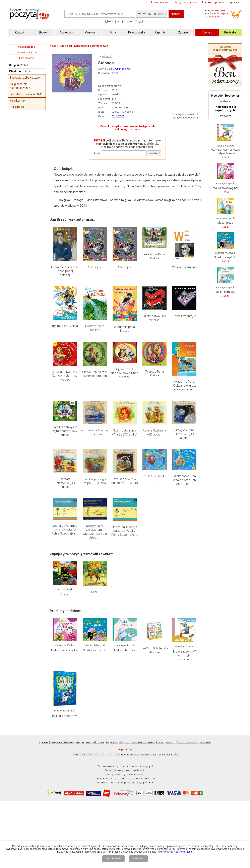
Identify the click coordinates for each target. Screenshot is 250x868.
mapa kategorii (27, 47)
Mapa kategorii (130, 754)
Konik (95, 592)
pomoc (220, 3)
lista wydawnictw (27, 52)
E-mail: (97, 153)
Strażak (65, 594)
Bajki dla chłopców (65, 716)
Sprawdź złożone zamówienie (225, 48)
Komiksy (15, 101)
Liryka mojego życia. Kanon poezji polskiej (65, 271)
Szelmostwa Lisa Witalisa (154, 318)
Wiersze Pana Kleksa (154, 374)
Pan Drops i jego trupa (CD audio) (95, 481)
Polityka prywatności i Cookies (137, 742)
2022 (103, 754)
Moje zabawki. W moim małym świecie (184, 655)
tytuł (141, 22)
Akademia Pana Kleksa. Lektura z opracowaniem (184, 385)
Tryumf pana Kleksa (65, 326)
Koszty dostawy (95, 742)
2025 (82, 754)
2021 (110, 754)
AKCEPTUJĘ (113, 859)
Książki (14, 65)
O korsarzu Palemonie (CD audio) (65, 483)
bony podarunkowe (187, 3)
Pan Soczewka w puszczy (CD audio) (125, 481)
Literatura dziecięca (22, 94)
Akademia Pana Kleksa (154, 256)
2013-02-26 (118, 116)
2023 (96, 754)
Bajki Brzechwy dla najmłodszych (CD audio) (65, 431)
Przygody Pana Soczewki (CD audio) (184, 434)
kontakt (207, 3)
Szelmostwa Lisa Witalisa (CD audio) (125, 432)
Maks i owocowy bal (65, 650)
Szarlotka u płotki (95, 650)
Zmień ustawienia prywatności (194, 742)
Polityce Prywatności (181, 852)
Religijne (15, 107)
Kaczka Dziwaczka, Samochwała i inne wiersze (65, 376)
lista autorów (27, 58)
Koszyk (80, 742)
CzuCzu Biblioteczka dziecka (154, 650)
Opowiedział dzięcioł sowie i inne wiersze (125, 373)
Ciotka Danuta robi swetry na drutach (95, 374)
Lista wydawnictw (150, 754)
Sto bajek (95, 267)
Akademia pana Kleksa (124, 329)
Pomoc (160, 742)
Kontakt (170, 742)
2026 (75, 754)
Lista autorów (170, 754)
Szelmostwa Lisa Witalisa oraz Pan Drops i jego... (184, 480)
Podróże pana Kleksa (95, 328)
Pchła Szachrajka (184, 316)
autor (130, 22)
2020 (117, 754)
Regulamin (112, 742)
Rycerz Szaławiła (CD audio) (154, 432)
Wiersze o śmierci (184, 267)
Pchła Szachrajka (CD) (154, 478)
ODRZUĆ (138, 859)
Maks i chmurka (125, 650)
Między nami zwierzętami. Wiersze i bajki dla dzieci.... (95, 532)
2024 (89, 754)
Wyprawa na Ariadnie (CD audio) (95, 432)
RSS (151, 783)
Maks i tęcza (225, 223)
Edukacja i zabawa (22, 78)
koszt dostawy (160, 3)
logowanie (234, 3)
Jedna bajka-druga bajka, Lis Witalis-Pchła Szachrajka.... (65, 530)
